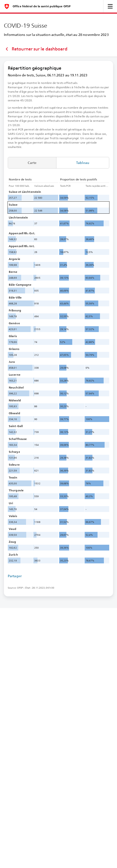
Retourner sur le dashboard (36, 49)
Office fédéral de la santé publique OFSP (42, 6)
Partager (15, 576)
